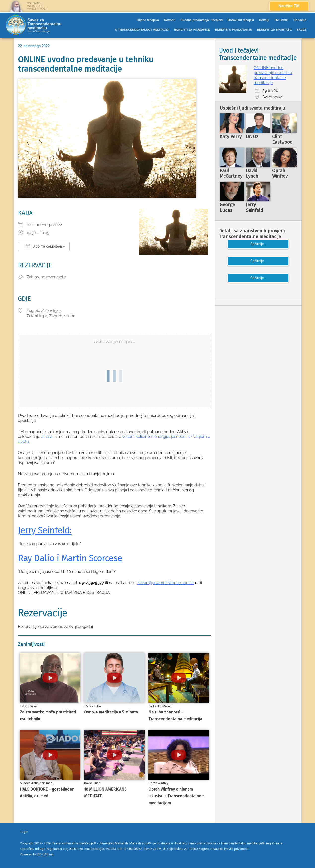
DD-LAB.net (46, 854)
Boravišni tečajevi (241, 20)
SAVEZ (301, 30)
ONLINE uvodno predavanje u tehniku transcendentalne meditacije (273, 75)
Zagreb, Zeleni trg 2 (44, 311)
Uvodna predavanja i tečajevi (202, 20)
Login (24, 832)
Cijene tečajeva (148, 20)
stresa (47, 437)
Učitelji (264, 20)
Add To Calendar (44, 246)
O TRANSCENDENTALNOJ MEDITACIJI (142, 30)
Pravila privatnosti (237, 849)
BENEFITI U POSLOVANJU (233, 30)
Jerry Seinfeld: (45, 530)
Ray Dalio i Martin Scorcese (70, 558)
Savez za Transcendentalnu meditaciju (44, 24)
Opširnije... (258, 244)
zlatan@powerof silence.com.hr (166, 583)
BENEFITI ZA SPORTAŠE (274, 30)
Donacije (300, 20)
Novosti (170, 20)
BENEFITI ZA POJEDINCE (192, 30)
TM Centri (281, 20)
